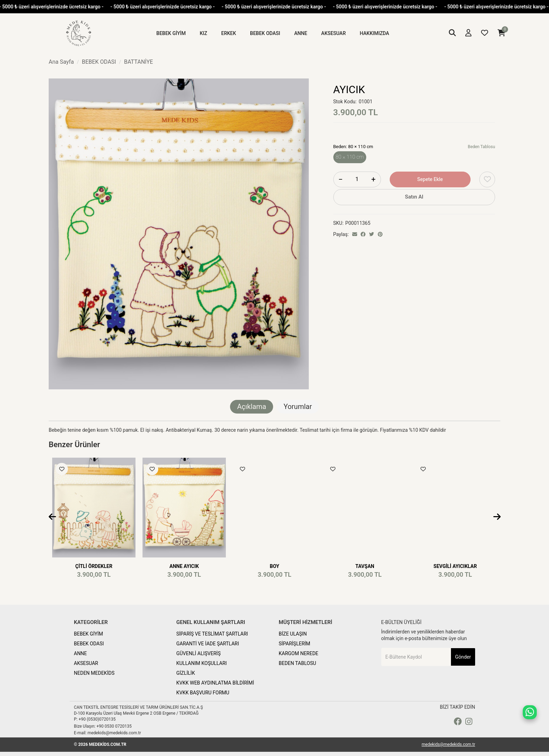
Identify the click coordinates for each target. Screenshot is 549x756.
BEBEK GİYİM (88, 634)
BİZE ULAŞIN (293, 634)
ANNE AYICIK (184, 566)
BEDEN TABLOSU (297, 663)
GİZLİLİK (186, 673)
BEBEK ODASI (89, 644)
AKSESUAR (86, 663)
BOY (275, 566)
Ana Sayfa (61, 62)
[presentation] (52, 517)
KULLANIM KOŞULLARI (202, 663)
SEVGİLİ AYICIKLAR (455, 566)
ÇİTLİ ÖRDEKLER (94, 566)
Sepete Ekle (430, 179)
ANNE (80, 653)
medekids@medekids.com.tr (448, 744)
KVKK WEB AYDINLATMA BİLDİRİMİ (215, 683)
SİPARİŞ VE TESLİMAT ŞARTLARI (212, 634)
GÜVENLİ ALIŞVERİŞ (199, 653)
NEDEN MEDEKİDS (94, 673)
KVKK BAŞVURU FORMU (203, 693)
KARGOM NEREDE (298, 653)
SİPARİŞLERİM (294, 644)
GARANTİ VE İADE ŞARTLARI (208, 644)
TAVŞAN (365, 566)
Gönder (463, 657)
